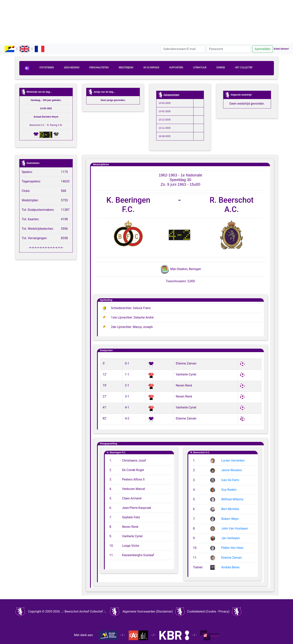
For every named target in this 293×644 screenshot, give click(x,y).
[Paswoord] (229, 49)
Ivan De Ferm (230, 480)
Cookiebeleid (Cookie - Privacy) (208, 611)
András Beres (230, 567)
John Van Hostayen (235, 528)
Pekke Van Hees (232, 548)
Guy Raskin (229, 490)
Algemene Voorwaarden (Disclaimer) (148, 611)
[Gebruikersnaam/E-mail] (183, 49)
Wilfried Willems (232, 499)
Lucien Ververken (233, 461)
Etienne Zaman (232, 558)
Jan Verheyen (231, 538)
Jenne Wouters (232, 470)
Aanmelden (263, 49)
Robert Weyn (230, 519)
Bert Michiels (230, 509)
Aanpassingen (171, 95)
